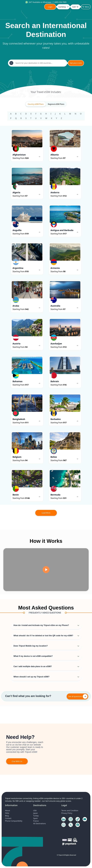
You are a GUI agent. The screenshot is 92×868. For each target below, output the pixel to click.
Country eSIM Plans (36, 104)
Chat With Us (17, 761)
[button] (46, 625)
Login (50, 7)
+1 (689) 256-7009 (59, 2)
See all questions (75, 696)
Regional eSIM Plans (56, 104)
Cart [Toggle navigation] (75, 7)
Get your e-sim (76, 63)
